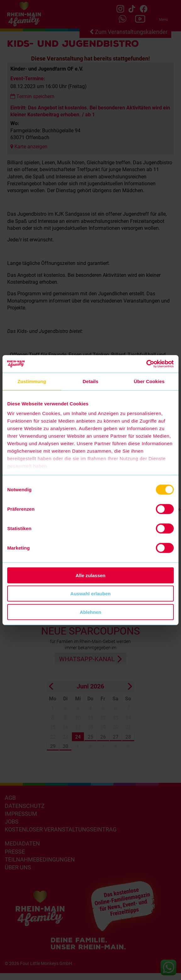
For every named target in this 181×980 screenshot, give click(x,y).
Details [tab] (90, 381)
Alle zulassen (90, 575)
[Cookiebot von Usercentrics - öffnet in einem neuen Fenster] (146, 364)
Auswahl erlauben (90, 594)
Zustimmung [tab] (32, 381)
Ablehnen (90, 612)
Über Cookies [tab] (149, 381)
